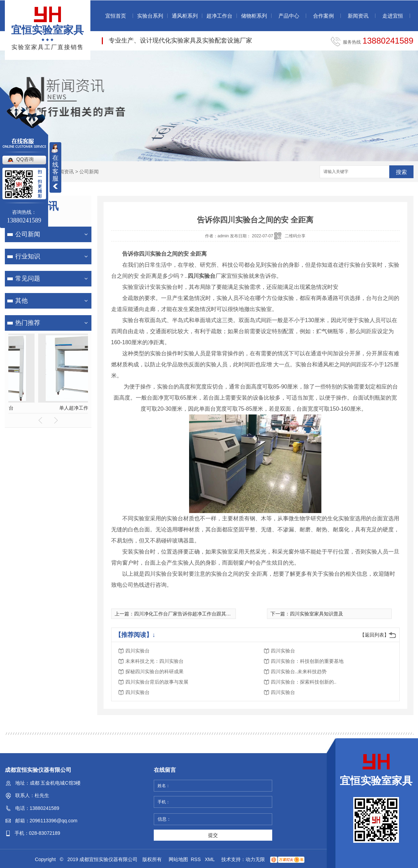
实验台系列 (150, 16)
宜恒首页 (116, 16)
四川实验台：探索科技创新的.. (304, 682)
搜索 (401, 172)
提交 (213, 835)
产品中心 (289, 16)
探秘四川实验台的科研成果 (154, 671)
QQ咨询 (25, 159)
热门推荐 (28, 323)
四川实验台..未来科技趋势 (299, 671)
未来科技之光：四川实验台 (154, 661)
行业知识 (28, 256)
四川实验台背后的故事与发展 (157, 682)
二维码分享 (295, 236)
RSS (197, 859)
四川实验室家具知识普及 (317, 614)
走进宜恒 (393, 16)
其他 (21, 301)
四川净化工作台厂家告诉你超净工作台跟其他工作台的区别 (197, 614)
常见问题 (28, 278)
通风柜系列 (185, 16)
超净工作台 (219, 16)
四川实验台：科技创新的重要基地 (307, 661)
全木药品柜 (60, 408)
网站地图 (178, 859)
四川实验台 (137, 651)
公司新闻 (89, 172)
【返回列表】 (374, 635)
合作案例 (323, 16)
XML (210, 859)
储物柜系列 (254, 16)
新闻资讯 (358, 16)
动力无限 (255, 859)
